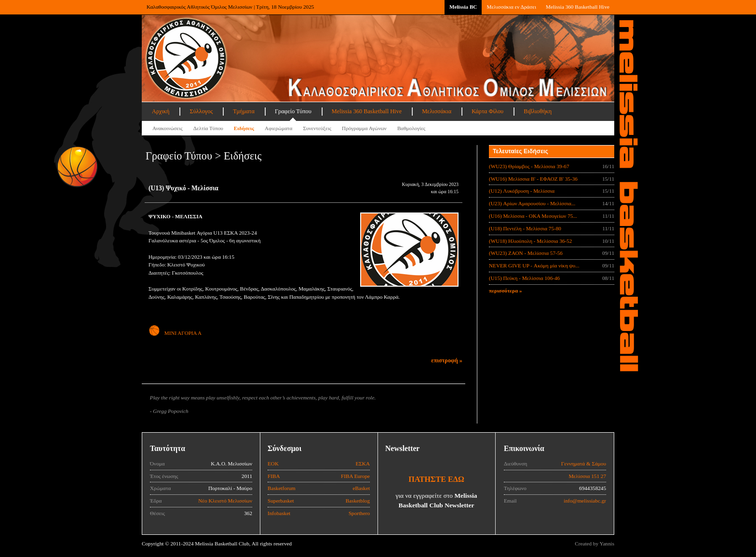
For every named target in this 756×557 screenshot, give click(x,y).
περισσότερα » (506, 291)
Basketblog (358, 501)
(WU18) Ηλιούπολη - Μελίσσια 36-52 (530, 241)
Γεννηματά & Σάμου (584, 464)
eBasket (361, 488)
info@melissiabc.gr (585, 501)
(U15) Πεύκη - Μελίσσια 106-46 (524, 278)
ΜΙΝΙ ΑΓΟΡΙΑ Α (175, 333)
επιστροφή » (447, 360)
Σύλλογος (201, 111)
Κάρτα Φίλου (487, 111)
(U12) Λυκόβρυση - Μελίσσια (522, 191)
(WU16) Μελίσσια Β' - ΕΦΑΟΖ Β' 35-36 (533, 179)
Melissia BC (463, 7)
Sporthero (359, 513)
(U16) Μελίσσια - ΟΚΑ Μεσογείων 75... (533, 216)
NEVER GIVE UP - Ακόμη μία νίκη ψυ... (534, 265)
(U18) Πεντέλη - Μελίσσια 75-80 (525, 228)
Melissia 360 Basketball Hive (578, 7)
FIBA (274, 476)
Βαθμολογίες (411, 128)
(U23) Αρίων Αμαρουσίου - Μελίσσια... (532, 203)
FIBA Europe (355, 476)
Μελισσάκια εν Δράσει (511, 7)
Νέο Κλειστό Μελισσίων (225, 501)
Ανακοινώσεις (168, 128)
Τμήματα (244, 111)
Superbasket (281, 501)
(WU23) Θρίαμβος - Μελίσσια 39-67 (529, 166)
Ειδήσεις (244, 128)
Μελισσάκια (437, 111)
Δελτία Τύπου (208, 128)
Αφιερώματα (278, 128)
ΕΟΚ (273, 464)
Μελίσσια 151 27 (587, 476)
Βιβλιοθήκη (538, 111)
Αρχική (161, 111)
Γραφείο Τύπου (293, 111)
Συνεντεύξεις (317, 128)
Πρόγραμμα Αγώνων (364, 128)
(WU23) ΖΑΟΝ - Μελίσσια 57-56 (526, 253)
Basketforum (282, 488)
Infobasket (279, 513)
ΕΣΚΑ (363, 464)
